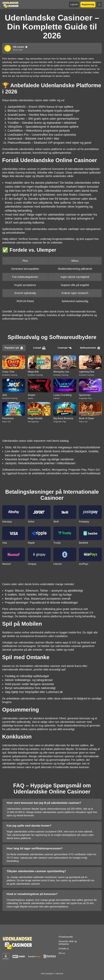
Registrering (88, 4)
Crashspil (65, 348)
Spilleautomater (90, 348)
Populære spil (14, 348)
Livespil (39, 348)
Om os (62, 953)
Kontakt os (64, 949)
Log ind (74, 4)
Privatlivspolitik (66, 937)
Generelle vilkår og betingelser (68, 943)
